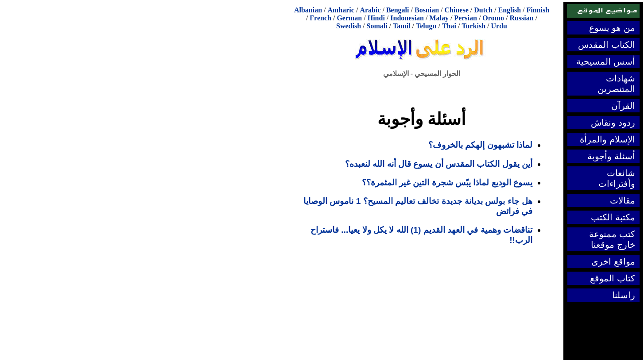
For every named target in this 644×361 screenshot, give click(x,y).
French (320, 18)
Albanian (308, 10)
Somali (377, 26)
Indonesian (407, 18)
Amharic (341, 10)
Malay (439, 18)
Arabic (370, 10)
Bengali (398, 10)
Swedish (349, 26)
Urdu (499, 26)
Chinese (457, 10)
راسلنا (624, 295)
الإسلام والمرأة (607, 139)
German (349, 18)
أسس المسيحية (606, 61)
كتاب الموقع (613, 278)
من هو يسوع (612, 28)
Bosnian (427, 10)
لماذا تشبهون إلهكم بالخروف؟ (480, 145)
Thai (449, 26)
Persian (466, 18)
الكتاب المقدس (607, 45)
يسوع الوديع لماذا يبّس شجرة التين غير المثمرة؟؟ (447, 182)
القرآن (623, 106)
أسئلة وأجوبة (611, 156)
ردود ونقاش (613, 123)
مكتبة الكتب (613, 217)
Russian (521, 18)
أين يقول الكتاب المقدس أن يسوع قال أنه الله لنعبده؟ (439, 164)
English (509, 10)
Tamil (402, 26)
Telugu (426, 26)
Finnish (538, 10)
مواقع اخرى (613, 261)
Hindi (376, 18)
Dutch (483, 10)
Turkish (473, 26)
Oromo (493, 18)
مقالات (623, 200)
